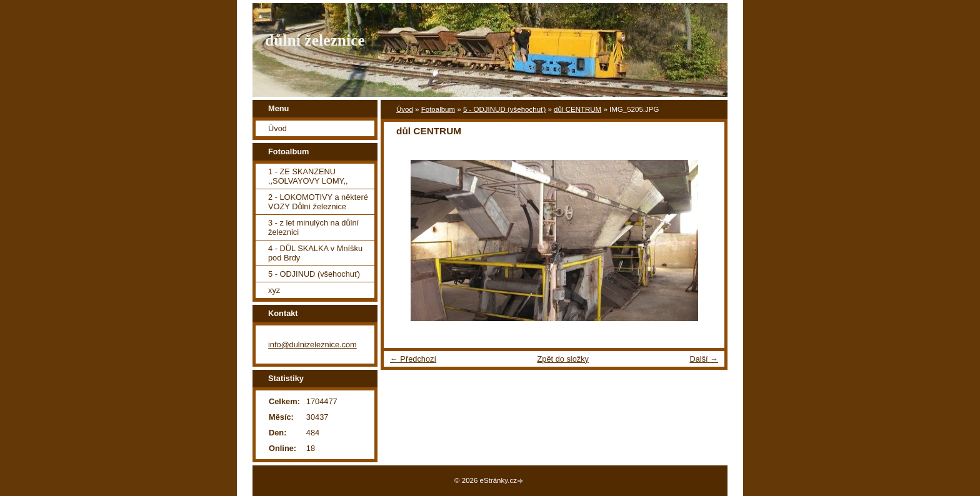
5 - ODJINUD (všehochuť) (504, 109)
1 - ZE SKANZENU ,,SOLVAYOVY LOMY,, (308, 176)
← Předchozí (413, 359)
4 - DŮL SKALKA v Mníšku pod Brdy (315, 253)
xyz (274, 290)
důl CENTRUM (577, 109)
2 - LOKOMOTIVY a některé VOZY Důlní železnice (318, 202)
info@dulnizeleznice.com (312, 345)
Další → (704, 359)
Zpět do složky (563, 359)
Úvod (405, 109)
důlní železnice (315, 40)
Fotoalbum (438, 109)
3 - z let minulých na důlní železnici (313, 227)
